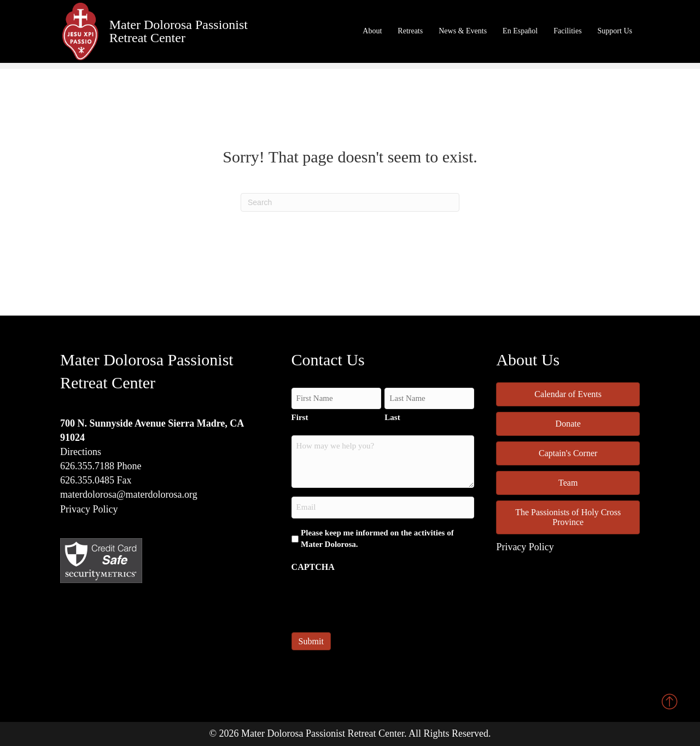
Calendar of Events (568, 394)
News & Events (463, 31)
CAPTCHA (313, 567)
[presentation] (375, 599)
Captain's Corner (568, 453)
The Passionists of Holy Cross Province (568, 517)
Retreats (410, 31)
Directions (81, 452)
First (300, 417)
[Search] (350, 202)
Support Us (615, 31)
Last (392, 417)
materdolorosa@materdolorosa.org (129, 494)
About (372, 31)
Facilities (567, 31)
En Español (520, 31)
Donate (568, 424)
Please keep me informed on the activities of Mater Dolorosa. (377, 539)
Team (568, 483)
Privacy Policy (89, 509)
